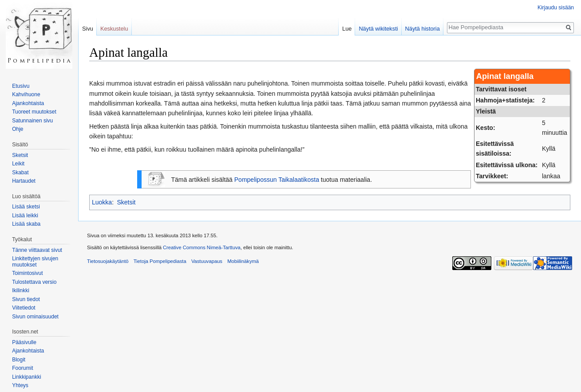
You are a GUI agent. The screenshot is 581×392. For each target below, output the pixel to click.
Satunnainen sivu (32, 121)
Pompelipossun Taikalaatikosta (277, 180)
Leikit (18, 164)
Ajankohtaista (28, 103)
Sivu (88, 29)
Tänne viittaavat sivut (37, 250)
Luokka (102, 202)
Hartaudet (24, 181)
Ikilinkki (21, 290)
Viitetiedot (24, 308)
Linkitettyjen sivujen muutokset (35, 262)
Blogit (19, 360)
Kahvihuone (26, 94)
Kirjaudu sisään (556, 8)
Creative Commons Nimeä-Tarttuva (202, 247)
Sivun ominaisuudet (35, 317)
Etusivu (21, 86)
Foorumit (22, 368)
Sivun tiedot (26, 299)
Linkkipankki (26, 377)
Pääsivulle (24, 342)
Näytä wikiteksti (378, 29)
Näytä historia (423, 29)
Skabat (20, 172)
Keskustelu (114, 29)
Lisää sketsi (26, 207)
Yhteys (20, 385)
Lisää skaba (26, 224)
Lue (347, 29)
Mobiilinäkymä (243, 261)
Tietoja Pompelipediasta (160, 261)
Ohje (18, 129)
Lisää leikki (25, 216)
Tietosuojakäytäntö (108, 261)
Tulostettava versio (34, 282)
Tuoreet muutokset (34, 112)
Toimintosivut (27, 273)
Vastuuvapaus (207, 261)
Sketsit (126, 202)
